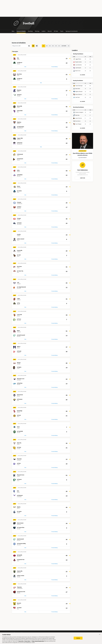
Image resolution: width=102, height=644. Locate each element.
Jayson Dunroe (77, 118)
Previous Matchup (54, 67)
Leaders (44, 31)
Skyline (19, 511)
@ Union (19, 451)
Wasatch (19, 608)
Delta (18, 171)
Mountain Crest (21, 382)
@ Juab (19, 257)
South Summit (20, 543)
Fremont (19, 204)
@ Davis (19, 419)
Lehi (18, 285)
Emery (19, 188)
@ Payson (19, 483)
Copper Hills (20, 139)
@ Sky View (20, 386)
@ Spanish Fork (21, 564)
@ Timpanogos (21, 127)
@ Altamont (20, 499)
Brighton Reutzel (78, 92)
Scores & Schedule (21, 31)
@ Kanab (19, 354)
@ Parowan (20, 402)
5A (50, 46)
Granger (19, 220)
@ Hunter (19, 224)
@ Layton (19, 516)
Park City (19, 446)
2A (59, 46)
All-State (56, 31)
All (44, 46)
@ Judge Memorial (21, 289)
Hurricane (19, 268)
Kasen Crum (77, 71)
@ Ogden (19, 370)
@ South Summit (21, 338)
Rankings (37, 31)
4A (53, 46)
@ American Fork (21, 596)
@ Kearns (19, 95)
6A (47, 46)
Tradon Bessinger (78, 86)
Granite (19, 236)
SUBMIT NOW (83, 178)
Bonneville (20, 107)
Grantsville (20, 252)
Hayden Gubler (77, 62)
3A (56, 46)
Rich (18, 495)
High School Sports (83, 151)
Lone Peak (19, 317)
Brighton (19, 123)
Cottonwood (20, 155)
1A (69, 46)
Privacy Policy (27, 642)
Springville (20, 560)
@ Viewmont (20, 160)
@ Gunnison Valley (21, 548)
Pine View (19, 463)
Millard (19, 349)
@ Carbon (19, 192)
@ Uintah (19, 613)
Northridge (20, 414)
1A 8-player (64, 46)
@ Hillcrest (20, 63)
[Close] (100, 635)
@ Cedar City (20, 273)
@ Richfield (20, 176)
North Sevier (20, 398)
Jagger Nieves (77, 59)
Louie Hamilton (77, 65)
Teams (62, 31)
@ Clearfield (20, 435)
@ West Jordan (21, 580)
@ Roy (18, 305)
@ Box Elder (20, 111)
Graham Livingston (78, 112)
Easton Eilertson (78, 94)
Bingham (19, 91)
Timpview (19, 592)
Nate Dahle (77, 89)
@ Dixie (19, 467)
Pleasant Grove (21, 479)
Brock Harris (77, 121)
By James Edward (83, 158)
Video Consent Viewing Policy (38, 642)
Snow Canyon (20, 527)
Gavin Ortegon (77, 124)
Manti (18, 333)
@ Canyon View (21, 532)
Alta (18, 58)
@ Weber (19, 208)
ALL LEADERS (83, 75)
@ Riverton (20, 144)
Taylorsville (20, 576)
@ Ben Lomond (21, 241)
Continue (78, 639)
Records (50, 31)
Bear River (19, 74)
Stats (25, 67)
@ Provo (19, 322)
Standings (30, 31)
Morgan (19, 366)
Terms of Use (21, 642)
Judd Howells (77, 68)
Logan (18, 301)
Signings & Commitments (72, 31)
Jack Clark (76, 97)
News (13, 31)
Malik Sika (76, 115)
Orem (18, 430)
